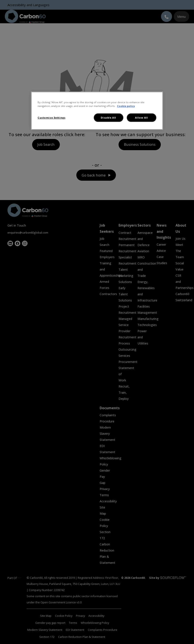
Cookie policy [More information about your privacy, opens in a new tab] (126, 106)
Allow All (141, 118)
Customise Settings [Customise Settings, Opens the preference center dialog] (51, 118)
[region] (97, 111)
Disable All (108, 118)
